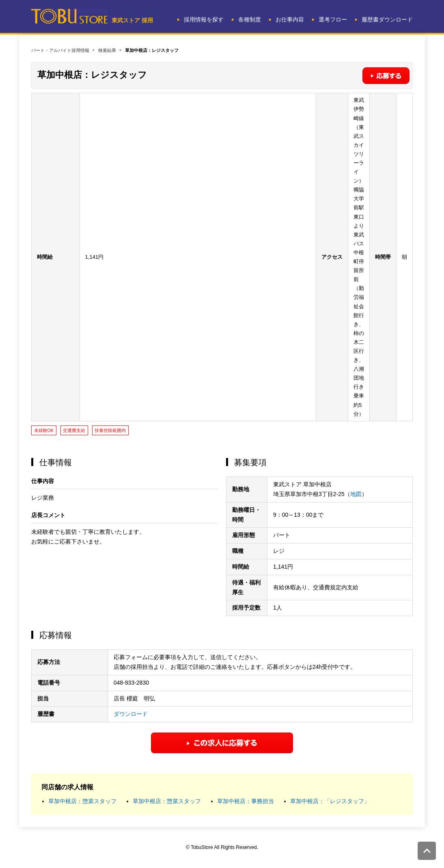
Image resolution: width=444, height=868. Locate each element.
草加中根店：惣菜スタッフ (82, 801)
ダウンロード (131, 714)
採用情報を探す (204, 19)
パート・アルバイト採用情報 (60, 50)
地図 (356, 494)
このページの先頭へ (427, 851)
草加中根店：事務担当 (246, 801)
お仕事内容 (290, 19)
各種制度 (250, 19)
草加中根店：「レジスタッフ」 (330, 801)
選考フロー (333, 19)
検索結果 (107, 50)
